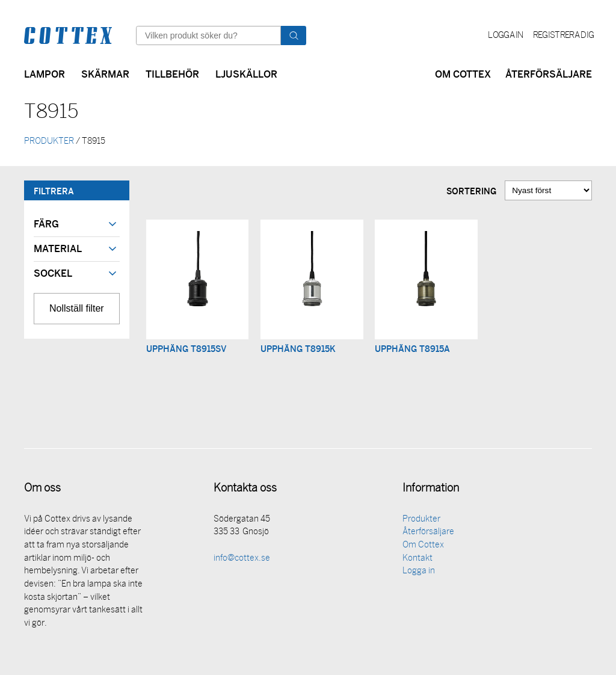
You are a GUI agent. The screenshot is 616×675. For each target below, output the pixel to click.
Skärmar (105, 73)
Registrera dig (563, 36)
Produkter (421, 521)
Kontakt (417, 560)
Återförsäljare (549, 73)
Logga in (506, 36)
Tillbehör (172, 73)
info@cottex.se (242, 560)
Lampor (45, 73)
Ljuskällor (246, 73)
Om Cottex (463, 73)
